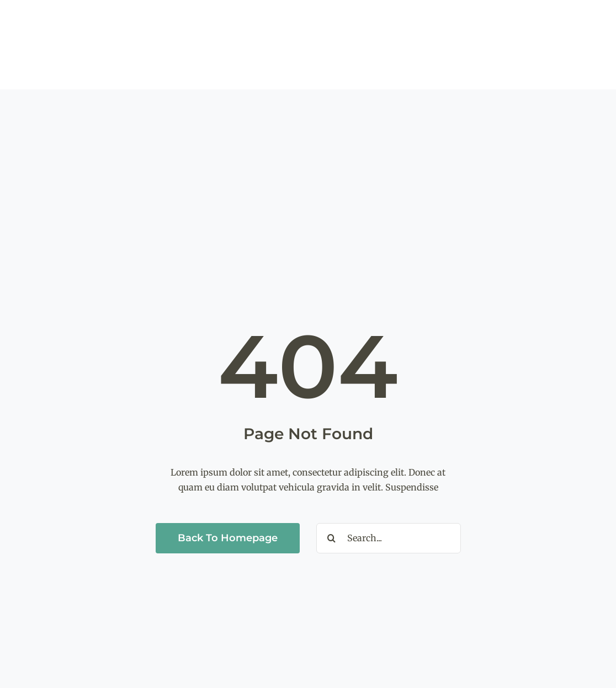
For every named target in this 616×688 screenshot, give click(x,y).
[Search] (331, 538)
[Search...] (389, 538)
